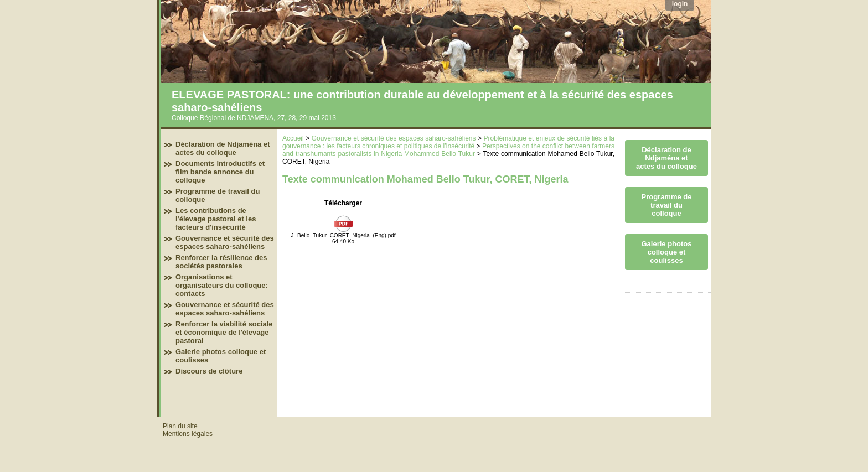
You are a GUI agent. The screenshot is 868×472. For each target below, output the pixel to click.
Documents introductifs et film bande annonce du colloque (220, 172)
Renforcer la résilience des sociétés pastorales (221, 262)
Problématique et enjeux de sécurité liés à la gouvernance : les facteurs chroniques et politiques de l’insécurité (448, 142)
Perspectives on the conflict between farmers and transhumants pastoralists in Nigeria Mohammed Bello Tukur (448, 150)
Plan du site (180, 426)
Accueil (293, 138)
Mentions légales (188, 434)
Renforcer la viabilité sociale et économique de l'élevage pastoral (224, 332)
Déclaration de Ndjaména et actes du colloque (223, 148)
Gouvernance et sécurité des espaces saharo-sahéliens (225, 242)
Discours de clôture (209, 371)
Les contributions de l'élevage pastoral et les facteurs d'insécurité (216, 219)
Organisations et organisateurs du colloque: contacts (222, 285)
